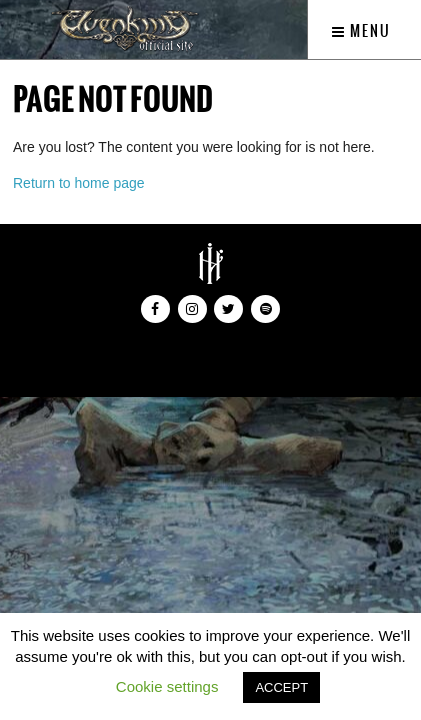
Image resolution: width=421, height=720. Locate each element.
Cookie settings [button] (167, 686)
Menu (361, 31)
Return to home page (79, 183)
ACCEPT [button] (281, 687)
